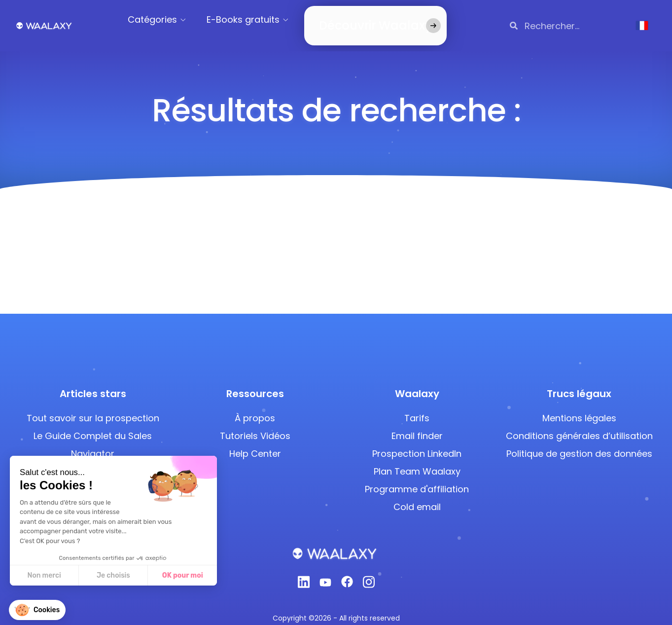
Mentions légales (579, 406)
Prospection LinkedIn (417, 442)
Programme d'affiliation (417, 477)
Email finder (417, 424)
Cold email (417, 495)
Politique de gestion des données (579, 442)
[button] (37, 610)
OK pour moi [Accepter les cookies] (142, 575)
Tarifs (417, 406)
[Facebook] (347, 573)
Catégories (165, 19)
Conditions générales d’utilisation (579, 424)
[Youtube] (325, 573)
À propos (255, 406)
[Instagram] (369, 573)
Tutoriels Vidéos (255, 424)
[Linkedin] (304, 573)
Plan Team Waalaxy (417, 460)
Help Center (255, 442)
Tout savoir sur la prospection (93, 406)
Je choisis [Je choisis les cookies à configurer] (73, 575)
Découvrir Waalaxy (360, 19)
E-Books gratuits (255, 19)
